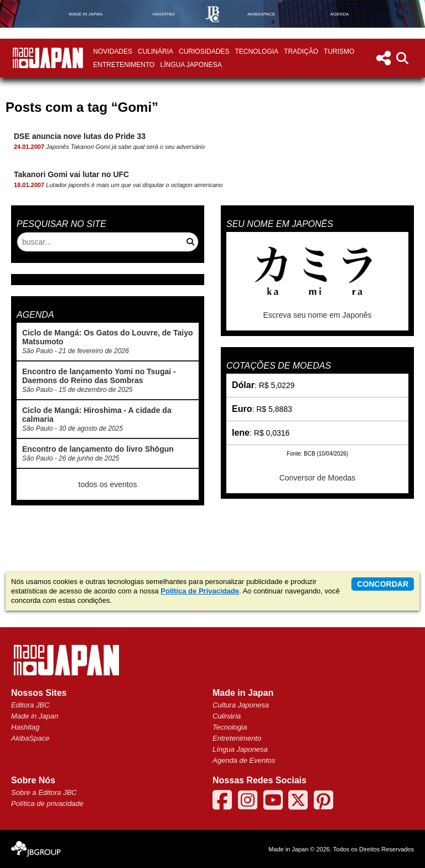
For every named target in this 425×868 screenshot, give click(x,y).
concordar (383, 584)
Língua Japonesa (191, 65)
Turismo (339, 51)
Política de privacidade (47, 804)
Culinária (156, 51)
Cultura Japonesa (241, 705)
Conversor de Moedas (318, 478)
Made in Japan (35, 716)
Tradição (301, 51)
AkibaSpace (30, 738)
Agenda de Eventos (244, 760)
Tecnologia (256, 51)
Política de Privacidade (200, 591)
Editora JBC (30, 705)
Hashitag (25, 727)
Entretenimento (124, 65)
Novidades (113, 51)
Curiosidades (204, 51)
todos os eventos (108, 484)
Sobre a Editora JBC (44, 792)
